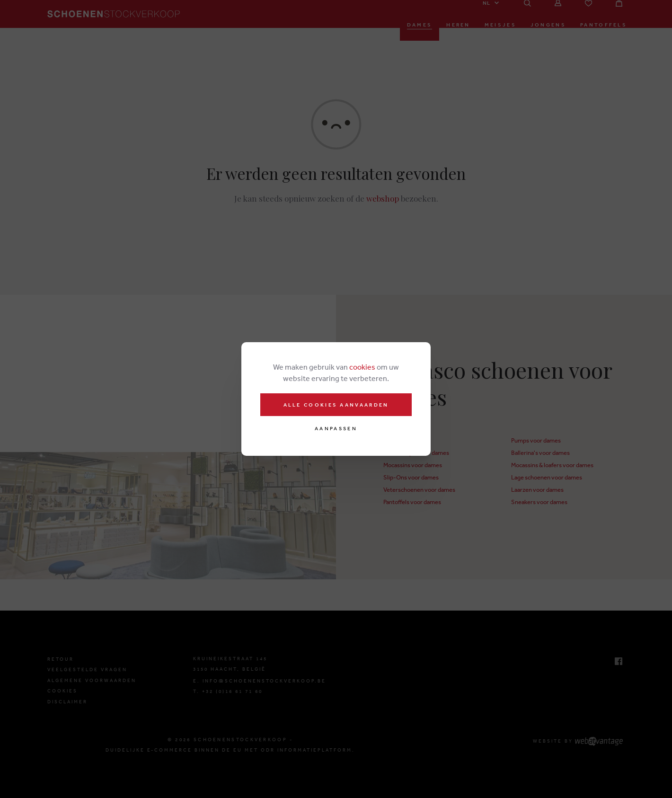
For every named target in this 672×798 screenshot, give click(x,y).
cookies (362, 367)
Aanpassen (336, 429)
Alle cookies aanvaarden (336, 405)
